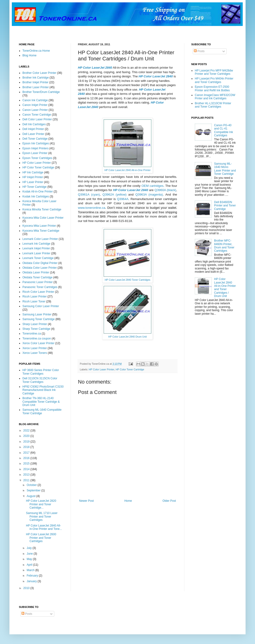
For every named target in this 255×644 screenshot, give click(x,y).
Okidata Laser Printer (36, 272)
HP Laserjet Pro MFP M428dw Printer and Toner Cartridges (214, 72)
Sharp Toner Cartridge (36, 329)
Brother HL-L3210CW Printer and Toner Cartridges (213, 105)
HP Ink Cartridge (33, 172)
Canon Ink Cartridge (35, 100)
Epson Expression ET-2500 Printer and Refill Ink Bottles (212, 88)
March (31, 570)
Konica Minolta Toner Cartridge (42, 209)
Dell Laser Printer (33, 134)
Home (128, 501)
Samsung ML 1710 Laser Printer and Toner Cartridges (42, 516)
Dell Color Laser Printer (37, 119)
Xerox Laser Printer (35, 348)
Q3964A (123, 199)
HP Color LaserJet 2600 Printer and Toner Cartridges (41, 538)
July (30, 548)
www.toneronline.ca (92, 208)
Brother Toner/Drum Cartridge (41, 92)
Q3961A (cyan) (89, 194)
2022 (27, 431)
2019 (27, 442)
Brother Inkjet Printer (35, 82)
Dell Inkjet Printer (33, 129)
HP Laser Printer (33, 182)
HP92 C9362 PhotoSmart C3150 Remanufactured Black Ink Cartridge (43, 390)
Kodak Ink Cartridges (36, 197)
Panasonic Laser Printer (38, 282)
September (34, 490)
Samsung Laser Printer (37, 314)
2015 (27, 464)
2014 (27, 469)
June (30, 554)
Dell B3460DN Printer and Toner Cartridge (225, 206)
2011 (27, 480)
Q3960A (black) (165, 190)
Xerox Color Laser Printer (38, 343)
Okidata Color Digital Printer (40, 263)
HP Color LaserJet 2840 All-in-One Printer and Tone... (44, 527)
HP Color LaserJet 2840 (95, 68)
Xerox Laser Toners (35, 353)
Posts (199, 51)
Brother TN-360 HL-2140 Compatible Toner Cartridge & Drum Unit (41, 402)
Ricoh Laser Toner (34, 301)
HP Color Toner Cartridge (130, 369)
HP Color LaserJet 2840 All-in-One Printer (127, 170)
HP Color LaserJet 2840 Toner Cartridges (127, 280)
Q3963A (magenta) (149, 194)
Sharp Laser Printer (35, 324)
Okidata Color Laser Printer (40, 268)
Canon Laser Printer (35, 110)
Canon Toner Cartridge (37, 115)
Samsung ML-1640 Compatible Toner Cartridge (42, 411)
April (30, 565)
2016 (27, 458)
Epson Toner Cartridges (37, 158)
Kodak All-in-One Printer (38, 192)
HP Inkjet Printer (33, 177)
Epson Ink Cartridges (36, 143)
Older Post (169, 501)
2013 (27, 475)
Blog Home (29, 55)
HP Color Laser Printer (102, 369)
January (32, 581)
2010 (27, 588)
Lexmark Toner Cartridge (38, 258)
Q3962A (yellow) (115, 194)
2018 (27, 447)
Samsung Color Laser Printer (41, 306)
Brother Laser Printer (36, 87)
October (32, 485)
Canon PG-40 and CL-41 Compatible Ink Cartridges (224, 130)
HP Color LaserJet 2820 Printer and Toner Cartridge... (41, 504)
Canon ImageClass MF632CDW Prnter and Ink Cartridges (215, 97)
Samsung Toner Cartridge (39, 319)
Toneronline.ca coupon (37, 339)
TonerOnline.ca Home (36, 51)
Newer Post (86, 501)
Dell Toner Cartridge (35, 139)
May (30, 559)
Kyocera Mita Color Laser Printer (43, 218)
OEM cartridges (152, 186)
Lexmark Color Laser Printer (40, 239)
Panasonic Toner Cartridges (40, 287)
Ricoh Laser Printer (35, 297)
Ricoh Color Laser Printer (38, 292)
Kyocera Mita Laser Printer (39, 226)
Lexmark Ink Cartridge (36, 244)
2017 (27, 453)
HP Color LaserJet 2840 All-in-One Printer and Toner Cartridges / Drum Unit (225, 288)
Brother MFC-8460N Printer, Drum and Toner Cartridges (224, 246)
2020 (27, 436)
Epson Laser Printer (35, 153)
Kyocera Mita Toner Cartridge (41, 231)
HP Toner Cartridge (34, 187)
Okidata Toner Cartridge (37, 277)
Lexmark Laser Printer (36, 253)
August (32, 496)
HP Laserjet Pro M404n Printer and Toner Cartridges (214, 80)
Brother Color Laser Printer (39, 73)
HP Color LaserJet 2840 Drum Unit (128, 337)
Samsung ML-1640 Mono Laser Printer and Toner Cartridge (225, 169)
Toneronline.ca (32, 334)
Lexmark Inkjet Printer (36, 248)
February (33, 576)
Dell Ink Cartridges (34, 124)
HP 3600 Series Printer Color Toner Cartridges (41, 372)
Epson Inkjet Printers (36, 148)
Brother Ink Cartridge (36, 78)
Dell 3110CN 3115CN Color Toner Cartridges (40, 380)
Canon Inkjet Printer (35, 105)
